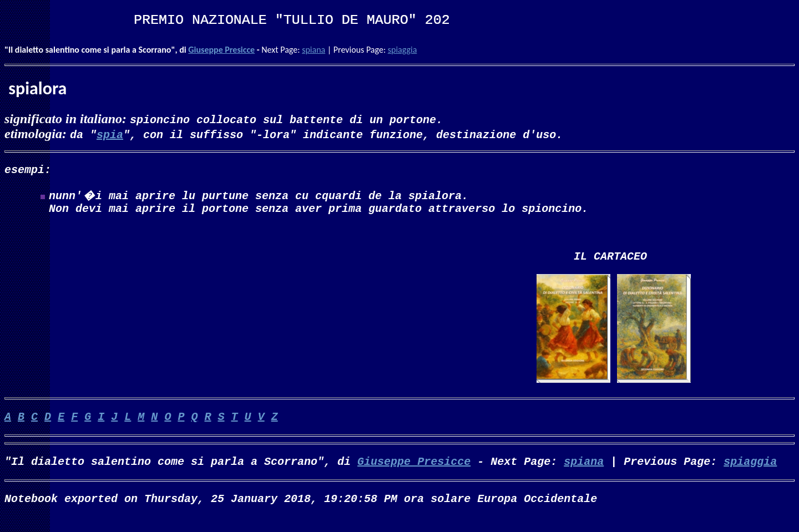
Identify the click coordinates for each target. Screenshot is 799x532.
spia (110, 134)
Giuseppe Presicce (221, 50)
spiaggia (403, 50)
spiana (313, 50)
